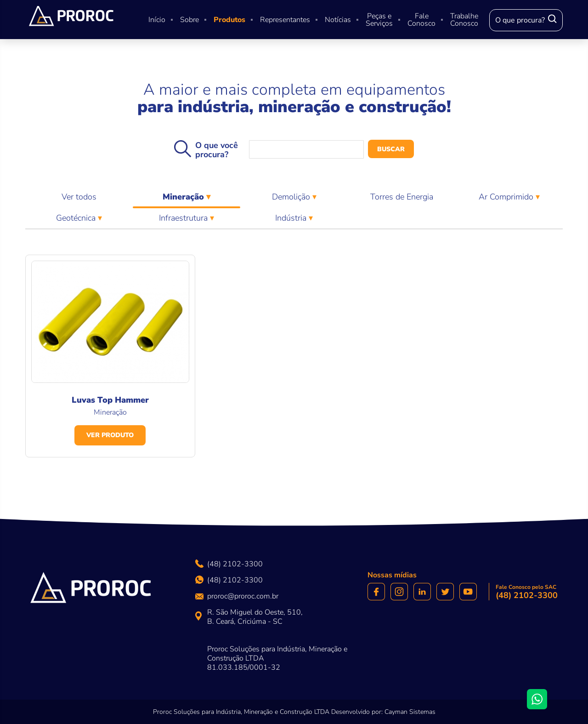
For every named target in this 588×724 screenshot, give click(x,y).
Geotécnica (77, 218)
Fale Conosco (421, 20)
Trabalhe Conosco (464, 20)
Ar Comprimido (507, 197)
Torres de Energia (402, 197)
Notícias (338, 20)
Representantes (285, 20)
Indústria (292, 218)
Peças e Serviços (379, 20)
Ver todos (79, 197)
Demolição (292, 197)
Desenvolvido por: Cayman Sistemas (383, 712)
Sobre (189, 20)
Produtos (229, 20)
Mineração (187, 199)
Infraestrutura (184, 218)
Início (157, 20)
